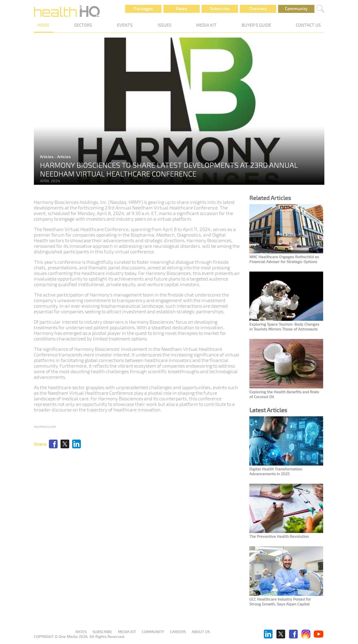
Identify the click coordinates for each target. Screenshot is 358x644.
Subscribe (220, 9)
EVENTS (125, 25)
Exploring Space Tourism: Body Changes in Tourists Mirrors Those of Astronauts (284, 327)
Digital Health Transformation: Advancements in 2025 (276, 472)
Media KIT (127, 632)
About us (201, 632)
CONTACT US (308, 25)
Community (296, 9)
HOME (43, 25)
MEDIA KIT (206, 25)
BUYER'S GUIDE (256, 25)
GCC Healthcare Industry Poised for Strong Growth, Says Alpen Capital (280, 602)
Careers (178, 632)
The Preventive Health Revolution (279, 537)
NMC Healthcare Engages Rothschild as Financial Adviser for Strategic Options (284, 259)
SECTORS (83, 25)
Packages (143, 9)
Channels (258, 9)
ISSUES (164, 25)
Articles (47, 157)
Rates (181, 9)
